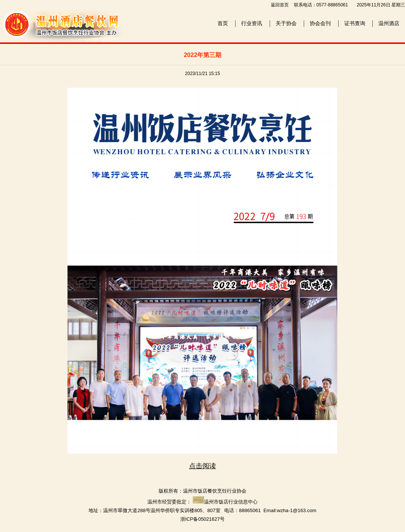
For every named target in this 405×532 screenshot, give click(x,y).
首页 (223, 23)
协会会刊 (320, 23)
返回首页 (280, 5)
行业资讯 (252, 23)
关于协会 (286, 23)
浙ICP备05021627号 (203, 519)
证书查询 (355, 23)
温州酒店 (389, 23)
